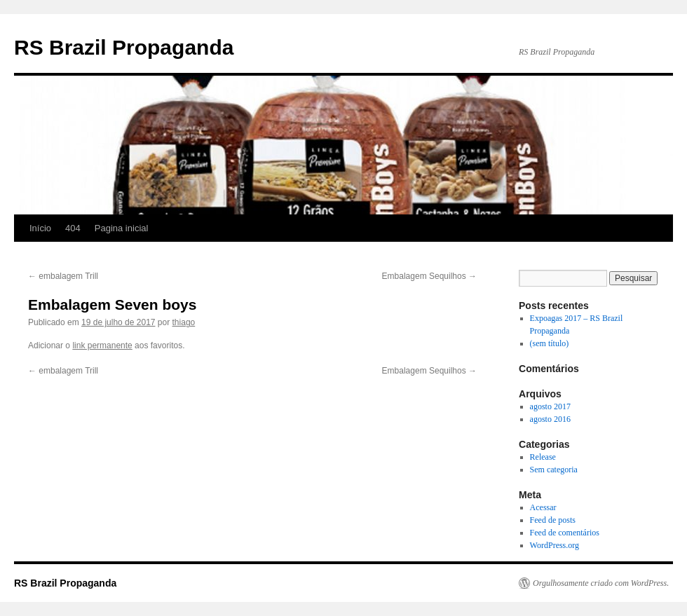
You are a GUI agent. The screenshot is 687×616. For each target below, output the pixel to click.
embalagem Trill (63, 276)
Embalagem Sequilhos (429, 276)
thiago (184, 322)
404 (73, 228)
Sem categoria (554, 470)
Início (40, 228)
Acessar (543, 507)
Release (543, 457)
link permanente (102, 345)
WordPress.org (555, 545)
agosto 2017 (550, 406)
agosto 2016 (550, 419)
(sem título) (550, 343)
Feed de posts (553, 520)
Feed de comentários (565, 533)
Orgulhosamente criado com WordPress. (601, 583)
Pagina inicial (122, 228)
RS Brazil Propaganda (124, 47)
